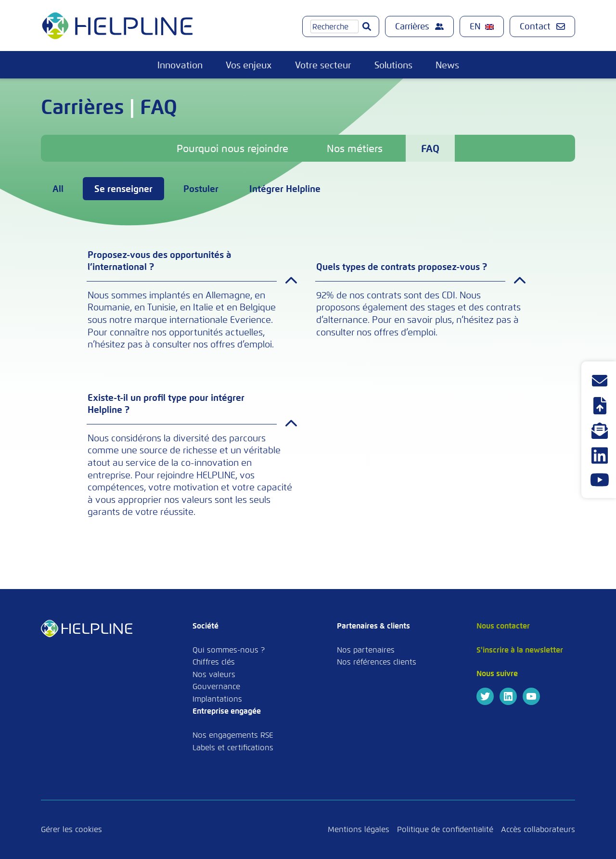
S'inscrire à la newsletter (520, 650)
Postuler (201, 189)
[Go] (367, 26)
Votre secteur (323, 65)
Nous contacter (503, 626)
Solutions (393, 65)
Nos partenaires (366, 650)
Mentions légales (359, 829)
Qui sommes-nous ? (229, 650)
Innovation (180, 65)
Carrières (419, 26)
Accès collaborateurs (538, 829)
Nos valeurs (214, 674)
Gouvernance (216, 686)
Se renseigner (123, 189)
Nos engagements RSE (233, 735)
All (58, 189)
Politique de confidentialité (445, 829)
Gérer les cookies (71, 829)
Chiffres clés (214, 662)
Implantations (217, 699)
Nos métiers (355, 149)
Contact (542, 26)
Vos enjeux (249, 65)
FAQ (430, 149)
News (447, 65)
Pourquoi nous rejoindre (232, 149)
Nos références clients (377, 662)
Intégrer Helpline (285, 189)
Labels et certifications (233, 748)
